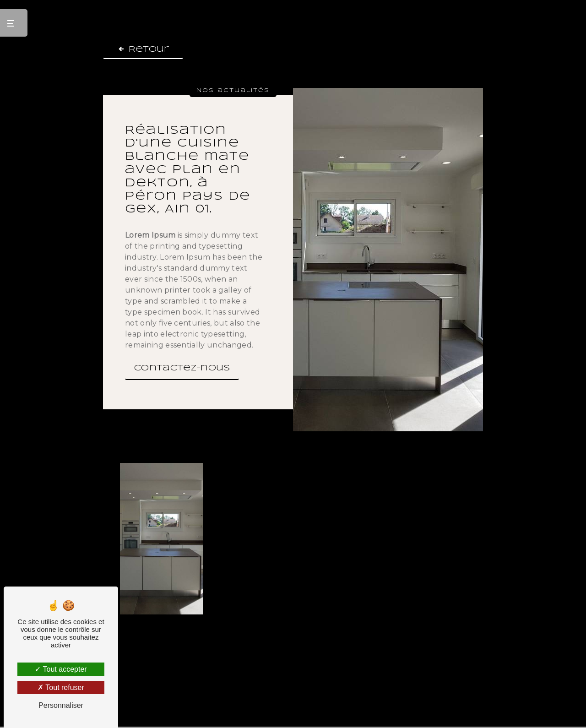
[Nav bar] (14, 23)
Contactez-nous (182, 368)
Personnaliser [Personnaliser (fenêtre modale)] (61, 705)
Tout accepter (61, 669)
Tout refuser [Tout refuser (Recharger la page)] (61, 687)
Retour (143, 49)
